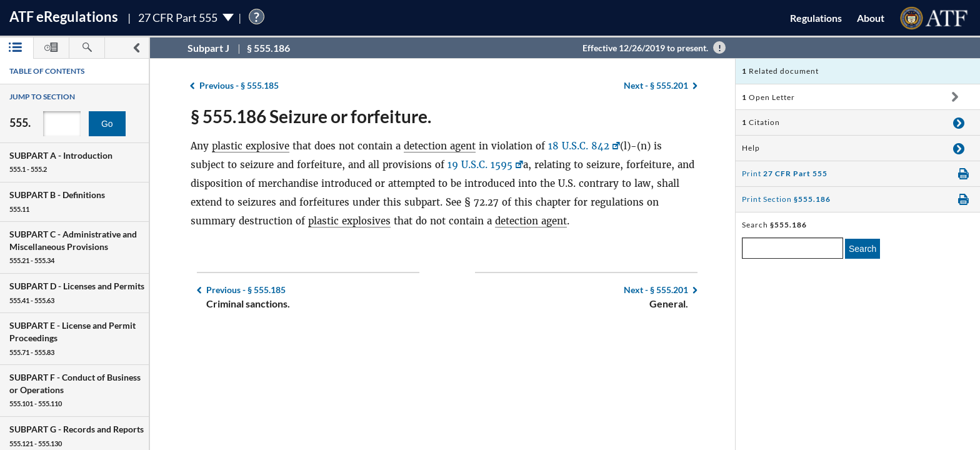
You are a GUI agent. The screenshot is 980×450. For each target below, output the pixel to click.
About (871, 18)
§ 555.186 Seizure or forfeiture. (311, 116)
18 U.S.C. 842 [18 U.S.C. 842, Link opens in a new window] (579, 146)
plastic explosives (349, 221)
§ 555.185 (239, 85)
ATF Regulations (64, 17)
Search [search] (862, 249)
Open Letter (768, 97)
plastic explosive (251, 146)
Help (751, 148)
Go (107, 124)
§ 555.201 (656, 85)
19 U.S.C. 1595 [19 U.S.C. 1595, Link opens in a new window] (480, 165)
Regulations (816, 18)
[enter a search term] (792, 248)
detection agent (440, 146)
